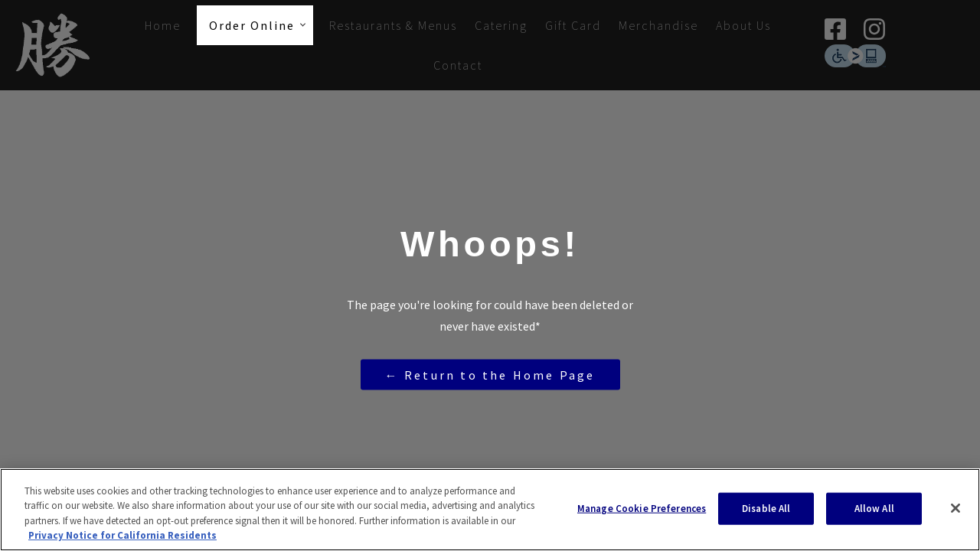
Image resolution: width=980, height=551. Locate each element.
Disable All (766, 509)
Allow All (874, 509)
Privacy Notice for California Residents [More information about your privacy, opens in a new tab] (122, 535)
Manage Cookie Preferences (642, 509)
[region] (490, 510)
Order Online (252, 25)
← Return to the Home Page (490, 374)
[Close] (955, 508)
